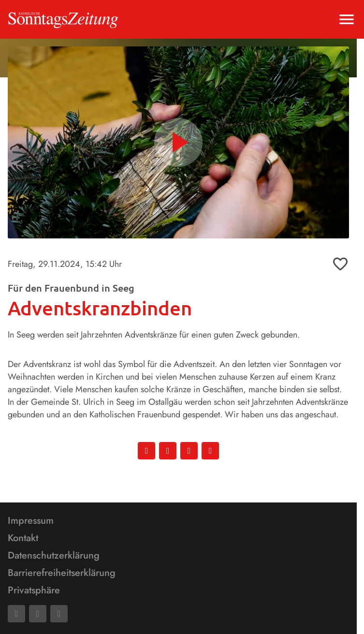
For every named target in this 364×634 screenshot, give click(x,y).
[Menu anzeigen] (347, 19)
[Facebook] (16, 614)
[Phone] (59, 614)
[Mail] (38, 614)
